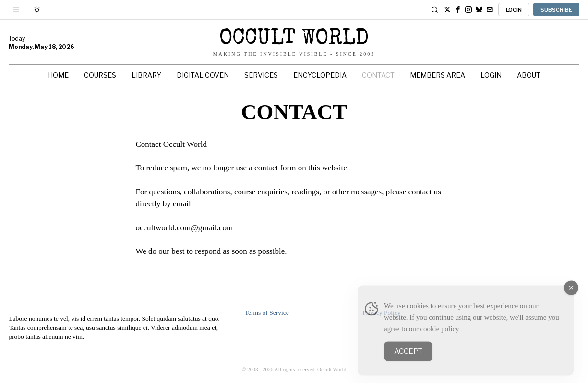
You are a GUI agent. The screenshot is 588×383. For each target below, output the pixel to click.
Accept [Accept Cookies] (408, 362)
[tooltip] (447, 10)
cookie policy (439, 339)
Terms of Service (267, 313)
